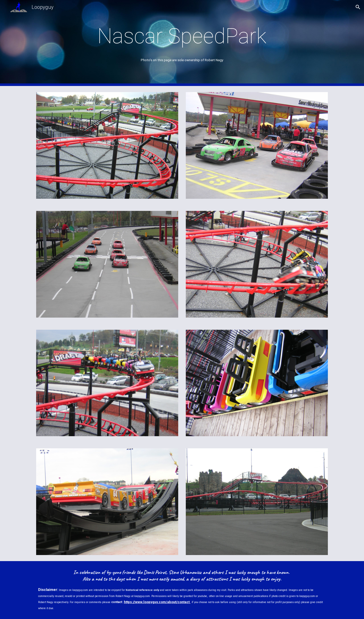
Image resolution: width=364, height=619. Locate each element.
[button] (358, 7)
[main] (182, 36)
